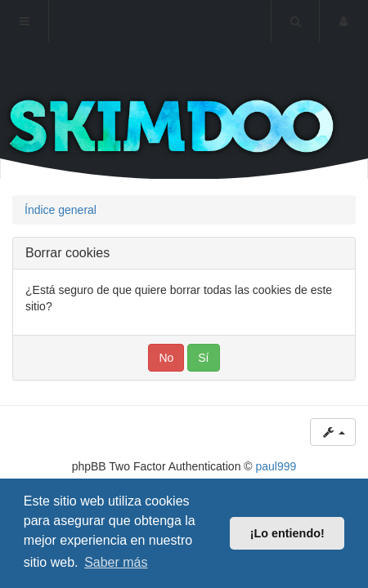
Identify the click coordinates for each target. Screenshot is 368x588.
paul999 (276, 466)
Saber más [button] (116, 562)
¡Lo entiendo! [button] (287, 533)
